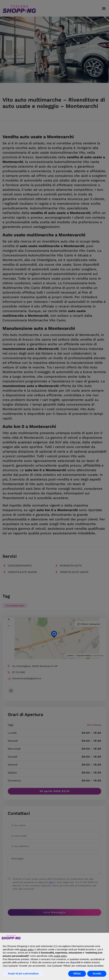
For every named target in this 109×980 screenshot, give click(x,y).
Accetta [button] (97, 974)
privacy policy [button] (27, 950)
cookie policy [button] (60, 956)
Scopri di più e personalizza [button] (23, 974)
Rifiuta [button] (77, 974)
